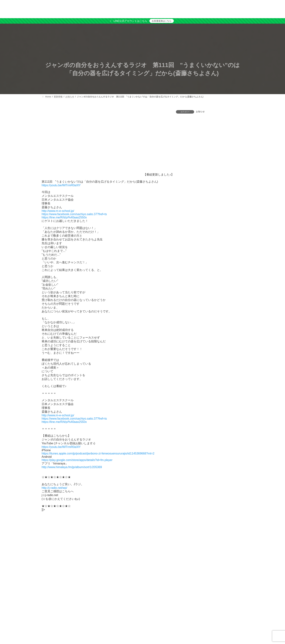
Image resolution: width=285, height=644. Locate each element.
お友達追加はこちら (162, 21)
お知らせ (200, 112)
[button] (257, 594)
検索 (276, 568)
